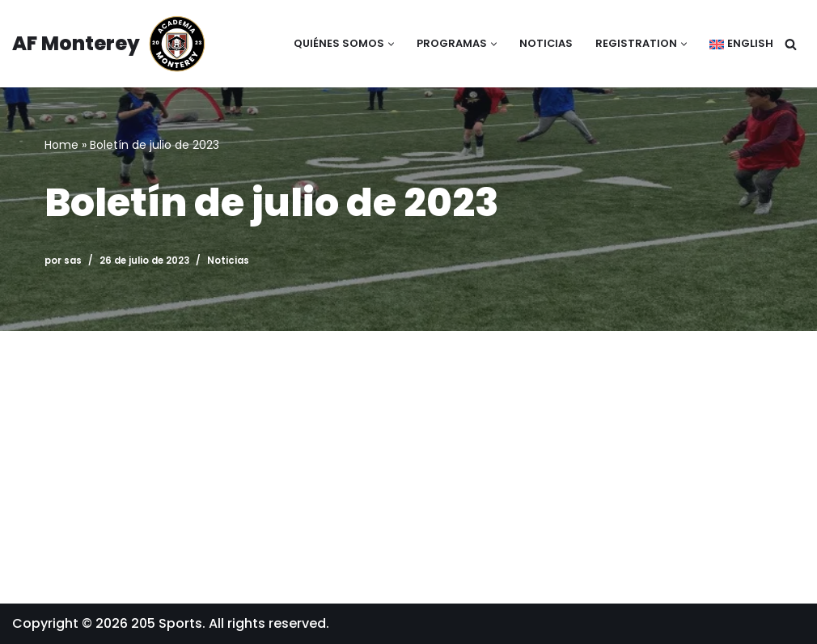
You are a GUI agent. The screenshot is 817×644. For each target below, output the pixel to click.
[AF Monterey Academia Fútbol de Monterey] (109, 44)
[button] (391, 44)
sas (73, 261)
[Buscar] (791, 44)
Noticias (546, 43)
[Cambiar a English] (741, 44)
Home (61, 145)
